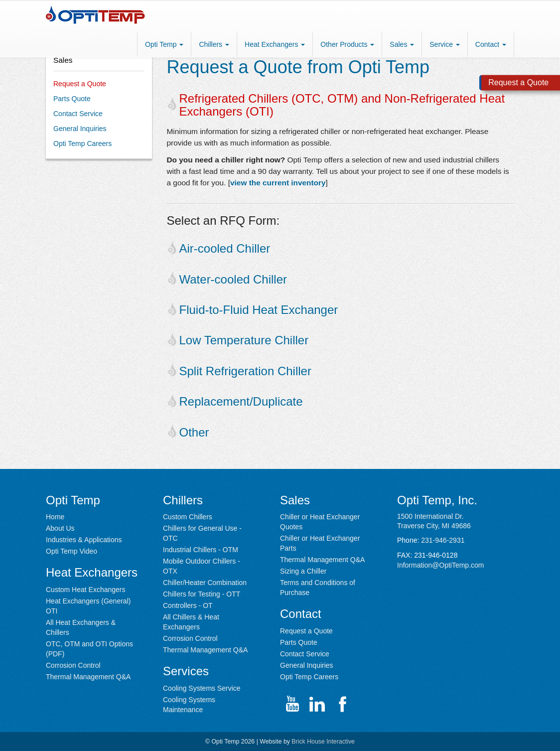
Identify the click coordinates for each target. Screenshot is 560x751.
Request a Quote (80, 84)
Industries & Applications (84, 540)
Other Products (347, 44)
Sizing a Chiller (303, 571)
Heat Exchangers (275, 44)
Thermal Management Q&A (88, 677)
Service (445, 44)
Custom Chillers (188, 517)
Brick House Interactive (323, 742)
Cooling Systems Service (202, 688)
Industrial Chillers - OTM (201, 550)
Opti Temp (164, 44)
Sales (402, 44)
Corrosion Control (73, 665)
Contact (491, 44)
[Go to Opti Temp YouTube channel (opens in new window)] (292, 704)
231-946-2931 (443, 540)
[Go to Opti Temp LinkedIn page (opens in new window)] (317, 704)
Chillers (214, 44)
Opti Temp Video (71, 551)
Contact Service (78, 114)
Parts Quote (72, 99)
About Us (60, 528)
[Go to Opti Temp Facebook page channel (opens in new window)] (342, 704)
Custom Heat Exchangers (86, 590)
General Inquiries (80, 129)
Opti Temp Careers (82, 144)
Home (55, 517)
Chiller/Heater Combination (205, 583)
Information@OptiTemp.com (441, 565)
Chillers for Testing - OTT (202, 594)
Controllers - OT (188, 605)
